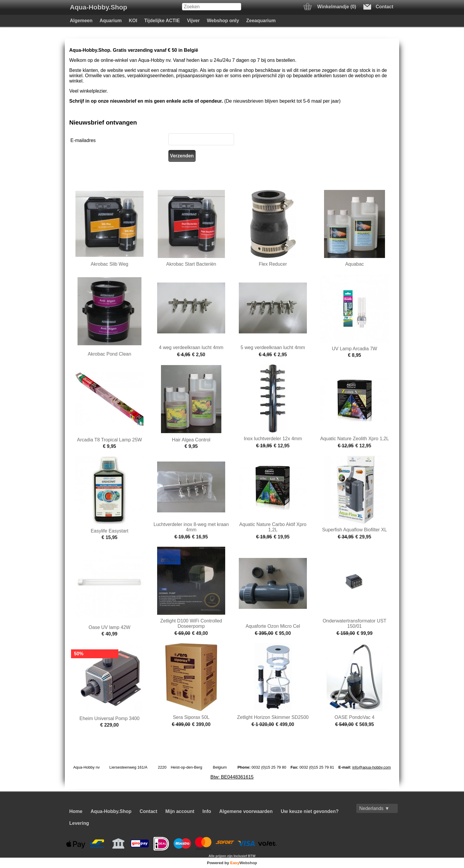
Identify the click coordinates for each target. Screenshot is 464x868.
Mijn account (180, 811)
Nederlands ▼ (374, 808)
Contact (149, 811)
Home (76, 811)
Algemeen (81, 21)
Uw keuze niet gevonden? (310, 811)
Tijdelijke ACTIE (162, 21)
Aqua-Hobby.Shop (99, 7)
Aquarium (111, 21)
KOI (133, 21)
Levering (79, 823)
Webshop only (223, 21)
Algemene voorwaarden (246, 811)
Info (207, 811)
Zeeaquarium (261, 21)
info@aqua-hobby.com (371, 767)
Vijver (193, 21)
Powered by (232, 863)
